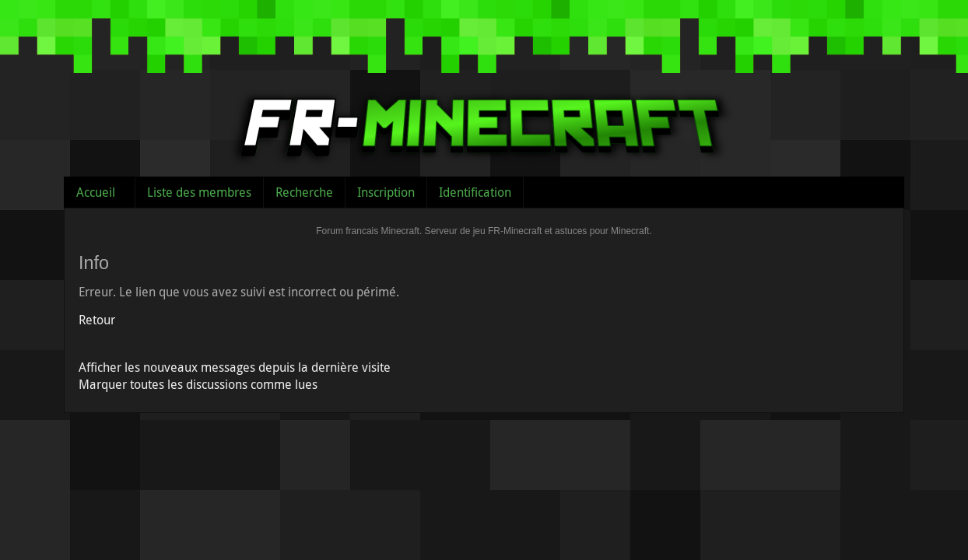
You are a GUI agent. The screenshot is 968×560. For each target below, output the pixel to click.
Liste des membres (199, 192)
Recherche (304, 192)
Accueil (96, 192)
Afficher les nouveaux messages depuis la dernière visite (235, 367)
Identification (475, 192)
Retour (97, 320)
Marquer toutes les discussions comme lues (198, 384)
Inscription (386, 192)
